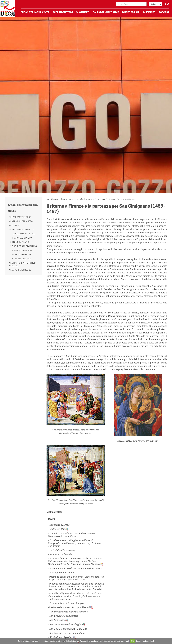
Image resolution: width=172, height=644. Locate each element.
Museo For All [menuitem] (131, 13)
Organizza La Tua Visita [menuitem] (35, 13)
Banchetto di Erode (59, 525)
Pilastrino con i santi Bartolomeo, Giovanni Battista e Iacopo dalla (76, 578)
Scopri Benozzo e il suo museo (59, 199)
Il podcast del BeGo (21, 217)
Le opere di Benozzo (21, 270)
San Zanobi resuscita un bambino (67, 633)
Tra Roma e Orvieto (22, 238)
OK (132, 641)
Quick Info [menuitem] (149, 13)
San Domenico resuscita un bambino (69, 612)
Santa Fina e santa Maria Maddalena (68, 629)
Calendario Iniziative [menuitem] (106, 13)
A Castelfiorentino (22, 254)
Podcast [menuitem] (164, 13)
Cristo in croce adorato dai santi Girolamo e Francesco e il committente (71, 535)
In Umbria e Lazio (20, 242)
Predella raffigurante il (75, 596)
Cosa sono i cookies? (145, 641)
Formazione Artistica (23, 234)
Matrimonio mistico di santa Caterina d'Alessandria (76, 568)
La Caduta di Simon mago (63, 550)
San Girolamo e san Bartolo (64, 616)
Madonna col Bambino (61, 554)
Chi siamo (15, 225)
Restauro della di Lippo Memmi (71, 607)
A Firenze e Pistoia (21, 259)
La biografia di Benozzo (23, 229)
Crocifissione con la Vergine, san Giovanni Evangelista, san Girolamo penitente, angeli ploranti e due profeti (76, 543)
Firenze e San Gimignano (24, 246)
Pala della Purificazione (61, 573)
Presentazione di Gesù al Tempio (66, 603)
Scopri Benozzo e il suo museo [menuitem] (71, 13)
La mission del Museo (21, 221)
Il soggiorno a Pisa (22, 250)
